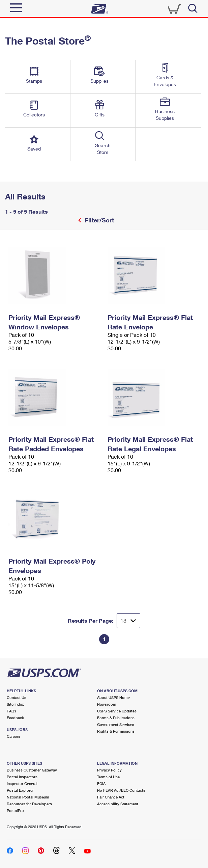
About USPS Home (113, 697)
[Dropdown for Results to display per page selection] (128, 621)
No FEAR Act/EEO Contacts (121, 790)
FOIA (101, 783)
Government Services (116, 724)
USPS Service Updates (117, 711)
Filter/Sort (98, 220)
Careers (13, 736)
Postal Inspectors (22, 777)
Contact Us (17, 697)
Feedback (15, 718)
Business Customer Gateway (32, 770)
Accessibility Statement (118, 804)
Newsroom (107, 704)
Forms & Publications (116, 718)
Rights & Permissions (116, 731)
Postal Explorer (20, 790)
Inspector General (22, 783)
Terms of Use (108, 777)
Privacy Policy (109, 770)
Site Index (15, 704)
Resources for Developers (29, 804)
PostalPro (15, 810)
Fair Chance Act (111, 797)
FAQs (11, 711)
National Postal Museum (28, 797)
